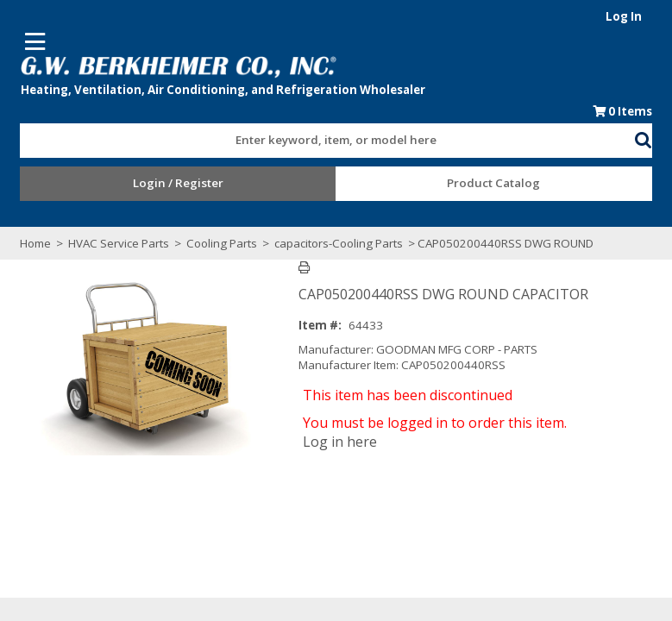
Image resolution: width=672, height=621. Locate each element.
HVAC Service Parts (113, 243)
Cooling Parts (216, 243)
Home (29, 243)
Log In (631, 16)
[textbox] (319, 141)
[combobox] (328, 136)
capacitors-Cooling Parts (333, 243)
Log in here (343, 442)
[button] (650, 137)
